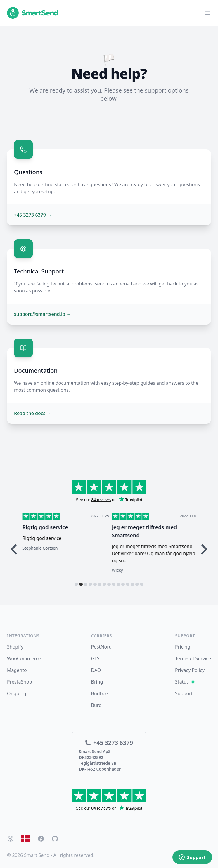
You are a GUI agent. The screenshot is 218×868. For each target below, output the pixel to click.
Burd (96, 705)
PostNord (102, 647)
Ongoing (17, 693)
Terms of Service (193, 658)
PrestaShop (20, 682)
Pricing (183, 647)
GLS (95, 658)
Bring (97, 682)
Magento (17, 670)
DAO (96, 670)
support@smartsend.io (43, 314)
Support (184, 693)
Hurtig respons (40, 527)
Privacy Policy (190, 670)
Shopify (15, 647)
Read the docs (33, 413)
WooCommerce (24, 658)
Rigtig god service (133, 527)
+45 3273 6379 (33, 215)
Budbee (100, 693)
